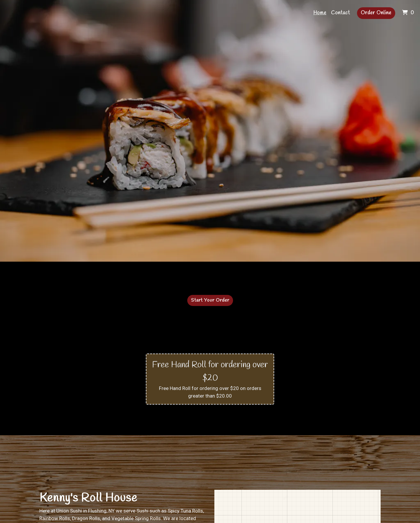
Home (320, 13)
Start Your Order (210, 300)
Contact (341, 13)
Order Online (376, 13)
